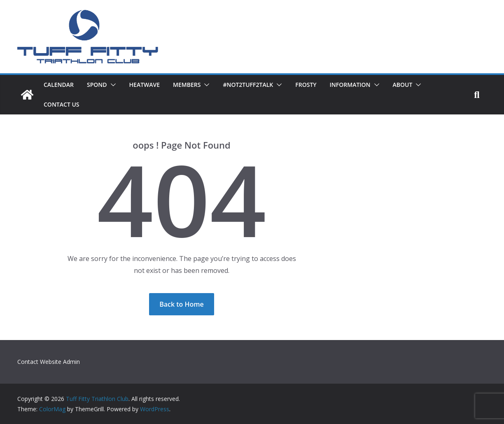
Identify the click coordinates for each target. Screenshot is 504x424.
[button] (112, 85)
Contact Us (62, 104)
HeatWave (145, 85)
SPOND (97, 85)
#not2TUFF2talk (248, 85)
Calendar (59, 85)
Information (350, 85)
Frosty (306, 85)
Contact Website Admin (49, 362)
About (403, 85)
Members (187, 85)
